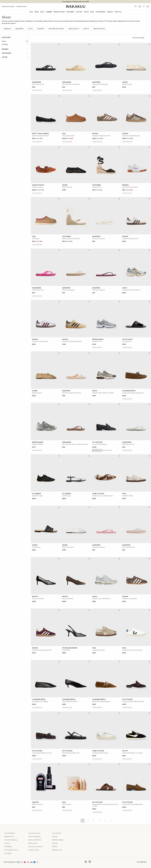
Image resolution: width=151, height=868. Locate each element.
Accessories (101, 12)
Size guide (8, 853)
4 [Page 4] (99, 821)
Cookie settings (34, 850)
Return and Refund (35, 840)
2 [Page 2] (88, 821)
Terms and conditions (36, 847)
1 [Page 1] (83, 821)
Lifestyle (118, 12)
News (37, 12)
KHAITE (55, 847)
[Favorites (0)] (144, 6)
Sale (31, 12)
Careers (7, 843)
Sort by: (141, 38)
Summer (49, 12)
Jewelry (110, 12)
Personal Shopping (11, 840)
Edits (42, 12)
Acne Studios (57, 833)
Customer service (21, 6)
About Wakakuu (10, 833)
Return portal (33, 843)
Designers (70, 12)
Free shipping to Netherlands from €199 (75, 2)
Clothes (79, 12)
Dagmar (55, 843)
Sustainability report (11, 850)
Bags (92, 12)
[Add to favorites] (59, 45)
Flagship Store (9, 837)
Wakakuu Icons (59, 12)
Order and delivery (34, 837)
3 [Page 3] (94, 821)
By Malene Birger (58, 840)
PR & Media (8, 847)
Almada (55, 837)
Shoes (86, 12)
